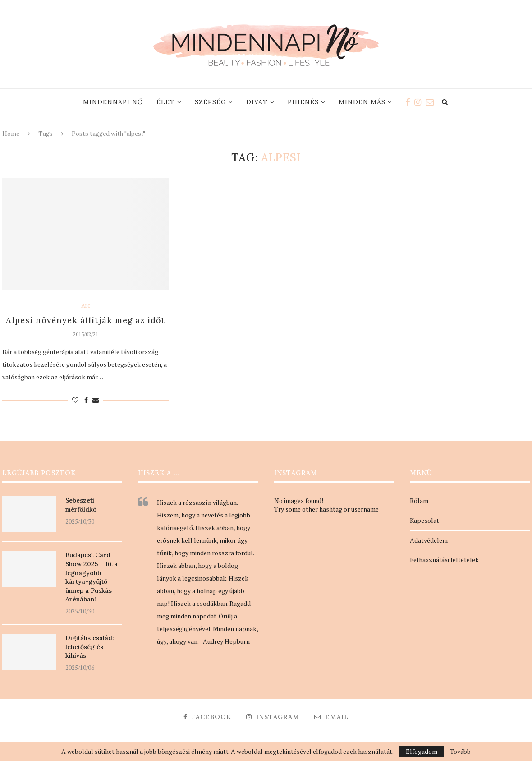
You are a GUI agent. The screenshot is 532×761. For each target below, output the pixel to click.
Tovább (460, 752)
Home (11, 134)
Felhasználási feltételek (444, 560)
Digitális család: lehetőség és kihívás (90, 647)
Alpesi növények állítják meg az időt (85, 320)
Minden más (362, 102)
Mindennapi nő (113, 102)
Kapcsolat (424, 520)
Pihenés (303, 102)
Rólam (419, 500)
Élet (166, 102)
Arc (86, 306)
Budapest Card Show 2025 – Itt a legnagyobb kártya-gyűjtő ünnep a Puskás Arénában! (92, 577)
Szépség (211, 102)
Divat (257, 102)
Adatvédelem (429, 540)
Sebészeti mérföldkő (81, 505)
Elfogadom (422, 751)
